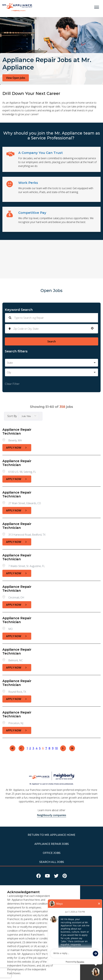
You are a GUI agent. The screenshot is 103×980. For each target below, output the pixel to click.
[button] (92, 328)
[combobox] (50, 329)
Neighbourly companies (52, 815)
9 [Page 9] (53, 748)
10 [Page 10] (56, 748)
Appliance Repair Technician (17, 432)
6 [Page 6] (43, 748)
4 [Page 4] (37, 748)
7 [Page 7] (46, 748)
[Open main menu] (97, 7)
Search (52, 341)
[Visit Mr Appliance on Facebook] (39, 877)
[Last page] (72, 748)
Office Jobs (52, 853)
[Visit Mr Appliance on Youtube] (47, 877)
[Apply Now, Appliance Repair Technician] (17, 448)
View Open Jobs (16, 78)
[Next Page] (63, 748)
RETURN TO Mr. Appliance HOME (51, 835)
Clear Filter (12, 384)
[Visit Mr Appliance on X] (56, 877)
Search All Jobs (52, 862)
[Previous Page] (21, 748)
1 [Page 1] (27, 748)
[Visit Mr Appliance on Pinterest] (65, 877)
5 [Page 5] (40, 748)
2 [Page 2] (30, 748)
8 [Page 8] (49, 748)
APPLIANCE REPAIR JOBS (52, 844)
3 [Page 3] (33, 748)
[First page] (12, 748)
